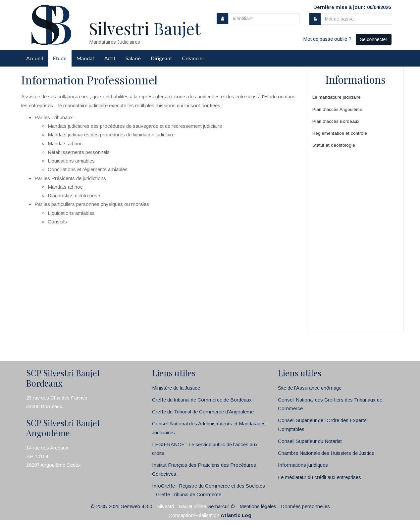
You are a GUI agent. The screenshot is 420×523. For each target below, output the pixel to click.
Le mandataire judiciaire (337, 97)
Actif (110, 58)
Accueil (35, 58)
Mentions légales (258, 506)
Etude (60, 58)
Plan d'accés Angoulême (337, 109)
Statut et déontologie (334, 145)
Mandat (85, 58)
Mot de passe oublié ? (327, 39)
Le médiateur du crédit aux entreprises (319, 477)
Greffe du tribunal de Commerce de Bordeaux (202, 400)
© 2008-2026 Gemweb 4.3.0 (121, 506)
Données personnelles (305, 506)
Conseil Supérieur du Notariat (310, 441)
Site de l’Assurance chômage (310, 388)
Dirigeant (161, 58)
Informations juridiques (303, 465)
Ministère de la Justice (176, 388)
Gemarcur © (221, 506)
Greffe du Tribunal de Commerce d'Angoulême (203, 412)
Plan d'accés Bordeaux (336, 121)
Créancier (193, 58)
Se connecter (374, 39)
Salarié (133, 58)
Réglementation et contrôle (340, 133)
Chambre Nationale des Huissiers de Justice (326, 453)
